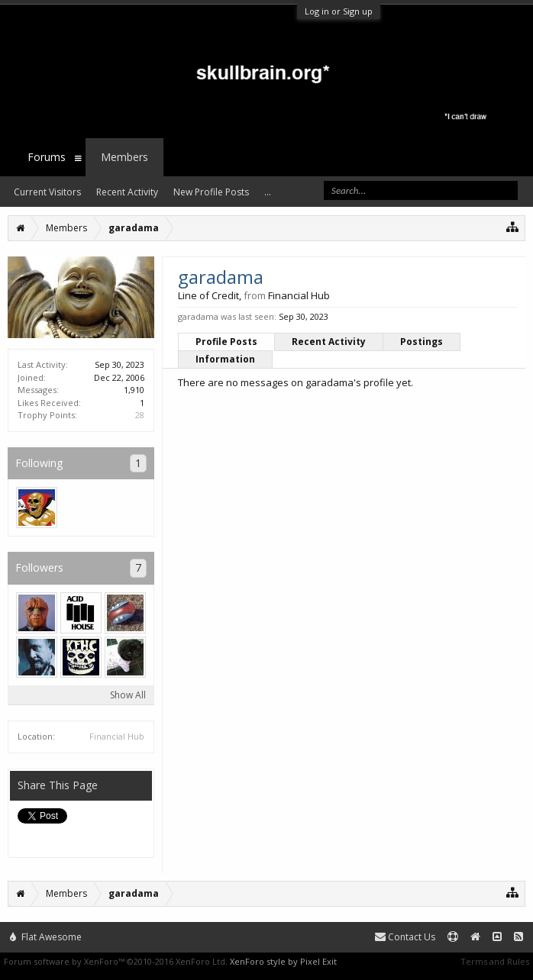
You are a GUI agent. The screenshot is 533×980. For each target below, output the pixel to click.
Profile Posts (226, 342)
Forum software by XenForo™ (116, 961)
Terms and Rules (495, 961)
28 (140, 415)
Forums (47, 157)
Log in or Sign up (339, 11)
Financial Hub (117, 736)
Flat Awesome (46, 937)
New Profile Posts (211, 192)
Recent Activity (329, 342)
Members (124, 157)
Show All (128, 695)
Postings (422, 342)
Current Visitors (47, 192)
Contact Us (405, 937)
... (268, 192)
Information (225, 359)
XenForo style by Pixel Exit (283, 961)
